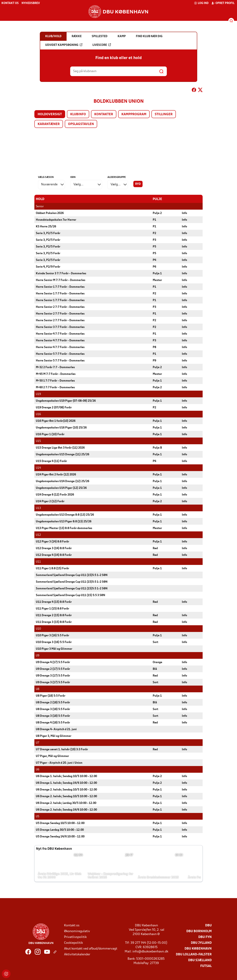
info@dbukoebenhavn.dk (150, 951)
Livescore (102, 45)
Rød (155, 548)
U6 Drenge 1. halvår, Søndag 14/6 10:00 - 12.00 (66, 783)
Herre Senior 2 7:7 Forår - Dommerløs (60, 307)
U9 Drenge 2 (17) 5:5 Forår (53, 669)
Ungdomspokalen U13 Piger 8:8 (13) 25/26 (64, 521)
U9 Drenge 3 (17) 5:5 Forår (53, 676)
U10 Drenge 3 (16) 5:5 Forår (54, 642)
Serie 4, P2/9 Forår (48, 267)
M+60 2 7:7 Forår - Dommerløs (55, 387)
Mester (157, 280)
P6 (154, 267)
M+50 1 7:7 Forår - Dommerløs (55, 381)
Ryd (138, 184)
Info (184, 213)
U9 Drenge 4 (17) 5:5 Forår (53, 662)
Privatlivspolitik (75, 937)
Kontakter (104, 114)
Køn (73, 177)
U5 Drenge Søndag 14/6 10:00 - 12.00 (60, 837)
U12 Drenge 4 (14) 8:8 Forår (54, 555)
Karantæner (49, 124)
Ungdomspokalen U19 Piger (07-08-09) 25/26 (66, 401)
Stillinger (164, 114)
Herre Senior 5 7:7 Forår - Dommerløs (60, 354)
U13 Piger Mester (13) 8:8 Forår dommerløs (64, 528)
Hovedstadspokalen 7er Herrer (56, 220)
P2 (154, 233)
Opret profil (223, 3)
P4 (154, 260)
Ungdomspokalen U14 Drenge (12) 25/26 (63, 481)
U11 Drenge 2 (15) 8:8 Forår (54, 615)
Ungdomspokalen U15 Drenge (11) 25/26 (63, 454)
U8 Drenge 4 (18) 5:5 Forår (53, 723)
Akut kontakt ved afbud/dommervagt (91, 949)
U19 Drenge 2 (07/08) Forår (54, 407)
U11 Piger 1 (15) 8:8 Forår (52, 609)
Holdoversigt (50, 114)
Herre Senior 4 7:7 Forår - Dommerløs (60, 334)
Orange (157, 662)
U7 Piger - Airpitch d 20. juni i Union (59, 763)
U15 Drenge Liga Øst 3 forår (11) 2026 (60, 448)
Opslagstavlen (81, 124)
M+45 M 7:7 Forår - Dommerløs (56, 374)
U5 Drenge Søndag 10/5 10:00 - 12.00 (60, 823)
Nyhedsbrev (31, 3)
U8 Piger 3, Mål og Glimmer (54, 736)
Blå (155, 669)
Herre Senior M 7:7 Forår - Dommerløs (61, 280)
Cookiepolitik (73, 943)
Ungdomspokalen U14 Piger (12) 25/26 (61, 488)
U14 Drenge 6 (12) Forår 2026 (55, 495)
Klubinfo (78, 114)
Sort (155, 642)
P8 (154, 347)
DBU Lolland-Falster (194, 954)
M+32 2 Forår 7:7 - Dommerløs (55, 367)
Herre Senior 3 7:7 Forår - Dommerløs (60, 327)
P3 (154, 240)
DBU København (198, 949)
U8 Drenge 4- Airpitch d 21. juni (56, 729)
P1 (154, 220)
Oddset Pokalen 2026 (50, 213)
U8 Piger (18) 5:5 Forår (51, 696)
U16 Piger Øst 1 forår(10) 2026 (56, 421)
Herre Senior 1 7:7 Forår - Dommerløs (60, 287)
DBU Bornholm (199, 931)
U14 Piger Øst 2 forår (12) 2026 (56, 475)
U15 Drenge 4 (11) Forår (51, 461)
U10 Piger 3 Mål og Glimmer (54, 649)
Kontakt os (10, 3)
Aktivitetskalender (77, 954)
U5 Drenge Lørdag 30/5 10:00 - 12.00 (60, 830)
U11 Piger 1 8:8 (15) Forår (52, 568)
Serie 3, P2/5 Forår (48, 233)
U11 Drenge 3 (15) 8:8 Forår (54, 622)
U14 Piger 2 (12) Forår (50, 501)
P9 (154, 361)
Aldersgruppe (117, 177)
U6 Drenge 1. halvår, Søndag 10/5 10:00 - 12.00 (66, 776)
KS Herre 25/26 (46, 226)
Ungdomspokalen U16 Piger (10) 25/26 (61, 428)
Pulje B (157, 448)
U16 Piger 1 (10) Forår (50, 434)
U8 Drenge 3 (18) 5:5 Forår (53, 709)
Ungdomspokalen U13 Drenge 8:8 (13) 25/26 (65, 515)
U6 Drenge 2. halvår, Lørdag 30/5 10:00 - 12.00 (66, 803)
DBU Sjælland (200, 960)
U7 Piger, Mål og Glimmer (52, 756)
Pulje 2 (157, 213)
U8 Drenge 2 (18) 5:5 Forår (53, 702)
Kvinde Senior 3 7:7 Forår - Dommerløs (61, 273)
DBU (208, 925)
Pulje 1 (157, 273)
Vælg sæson (46, 177)
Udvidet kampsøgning (64, 45)
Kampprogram (134, 114)
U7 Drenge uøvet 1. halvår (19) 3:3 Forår (62, 749)
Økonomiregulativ (77, 931)
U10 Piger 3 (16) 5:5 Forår (52, 635)
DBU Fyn (205, 937)
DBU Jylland (201, 943)
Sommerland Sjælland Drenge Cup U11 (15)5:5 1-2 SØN (72, 575)
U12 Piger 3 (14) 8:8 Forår (52, 542)
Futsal (206, 966)
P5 (154, 247)
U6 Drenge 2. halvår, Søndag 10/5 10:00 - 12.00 (66, 790)
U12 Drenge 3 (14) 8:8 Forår (54, 548)
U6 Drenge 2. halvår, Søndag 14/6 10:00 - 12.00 (66, 810)
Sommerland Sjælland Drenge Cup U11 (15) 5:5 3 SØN (70, 595)
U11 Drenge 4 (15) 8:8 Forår (54, 602)
